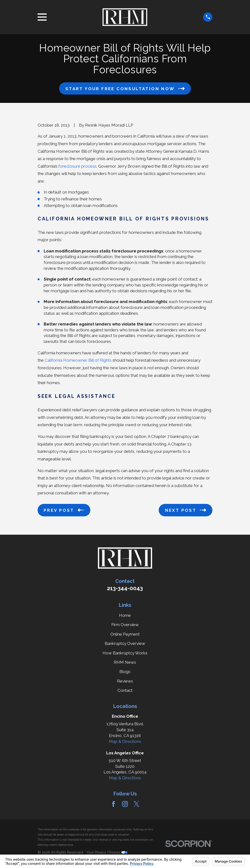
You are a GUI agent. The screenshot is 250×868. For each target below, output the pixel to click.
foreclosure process (77, 166)
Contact (125, 690)
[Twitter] (136, 804)
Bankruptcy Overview (125, 643)
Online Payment (125, 634)
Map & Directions (125, 741)
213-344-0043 (125, 588)
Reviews (125, 681)
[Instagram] (125, 804)
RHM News (125, 662)
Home (125, 615)
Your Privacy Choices (107, 852)
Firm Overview (125, 625)
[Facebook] (114, 804)
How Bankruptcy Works (125, 653)
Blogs (125, 672)
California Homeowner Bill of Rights (78, 360)
